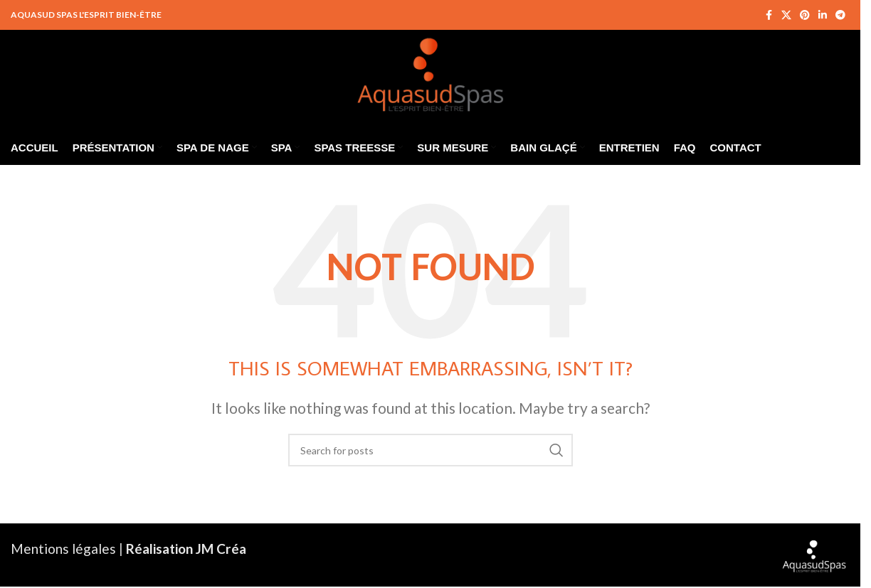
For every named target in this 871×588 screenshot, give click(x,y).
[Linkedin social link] (823, 15)
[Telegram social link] (840, 15)
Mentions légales (63, 549)
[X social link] (786, 15)
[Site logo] (430, 71)
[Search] (431, 450)
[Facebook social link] (769, 15)
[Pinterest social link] (805, 15)
